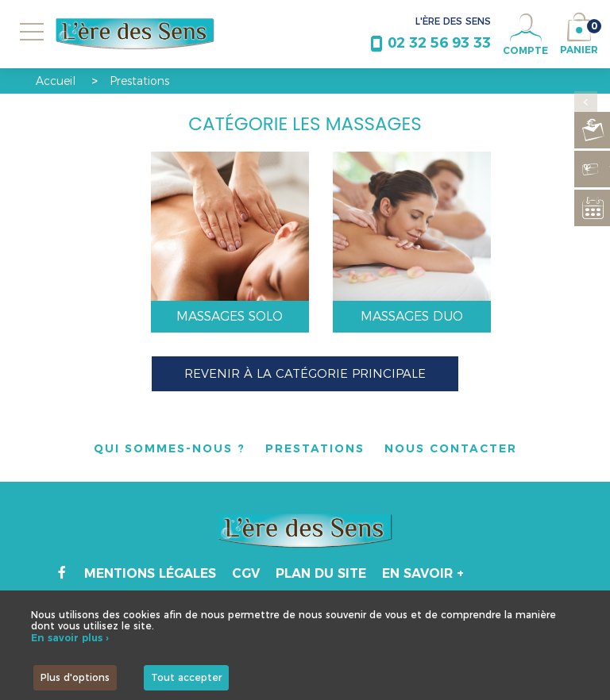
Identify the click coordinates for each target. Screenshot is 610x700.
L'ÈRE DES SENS (453, 21)
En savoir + (423, 573)
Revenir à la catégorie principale (305, 373)
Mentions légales (150, 573)
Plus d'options (75, 677)
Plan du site (321, 573)
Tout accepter (186, 677)
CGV (246, 573)
